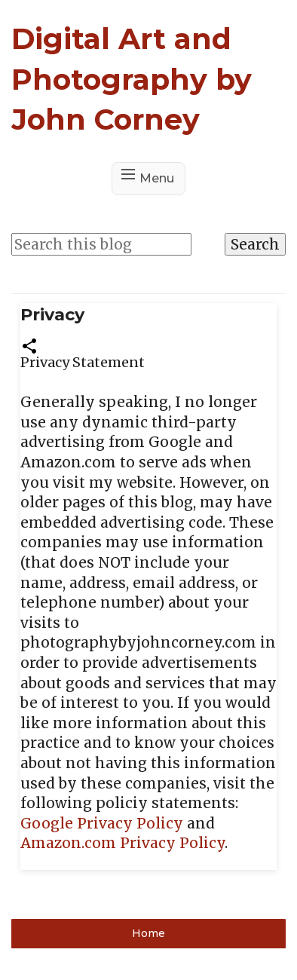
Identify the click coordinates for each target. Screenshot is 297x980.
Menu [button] (157, 178)
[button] (29, 345)
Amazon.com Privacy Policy (122, 843)
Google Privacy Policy (102, 823)
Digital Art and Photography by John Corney (132, 79)
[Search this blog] (101, 244)
